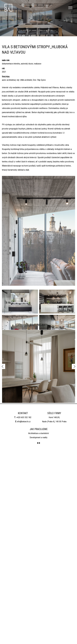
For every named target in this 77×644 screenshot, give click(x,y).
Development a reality (39, 627)
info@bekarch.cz (24, 611)
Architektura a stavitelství (39, 623)
